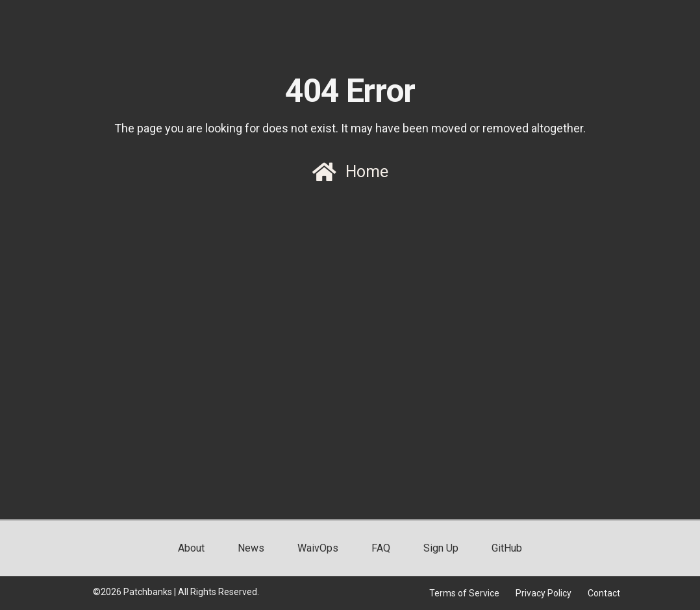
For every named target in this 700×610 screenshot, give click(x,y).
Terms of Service (464, 593)
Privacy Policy (544, 593)
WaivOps (318, 548)
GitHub (507, 548)
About (191, 548)
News (251, 548)
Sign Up (441, 548)
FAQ (381, 548)
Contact (604, 593)
